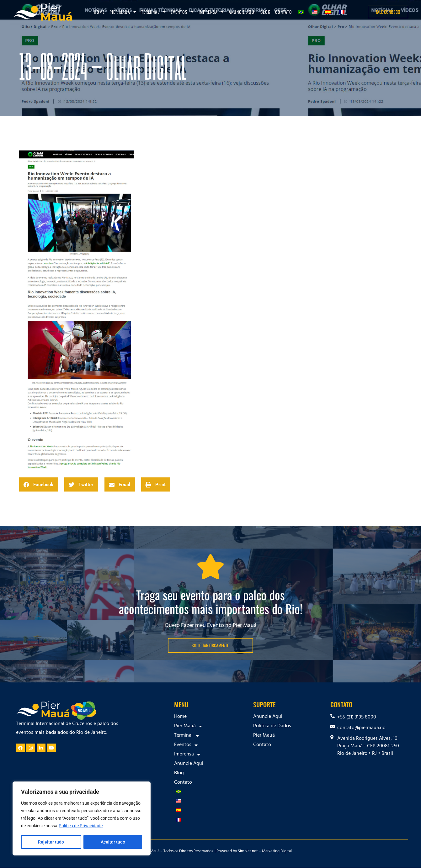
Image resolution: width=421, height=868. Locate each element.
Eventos (182, 12)
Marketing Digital (277, 852)
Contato (284, 12)
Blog (265, 12)
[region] (82, 819)
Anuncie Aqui (242, 12)
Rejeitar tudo (51, 842)
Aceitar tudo (113, 842)
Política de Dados (272, 726)
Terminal (154, 12)
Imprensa (211, 12)
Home (99, 12)
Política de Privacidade (81, 826)
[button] (39, 484)
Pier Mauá (123, 12)
